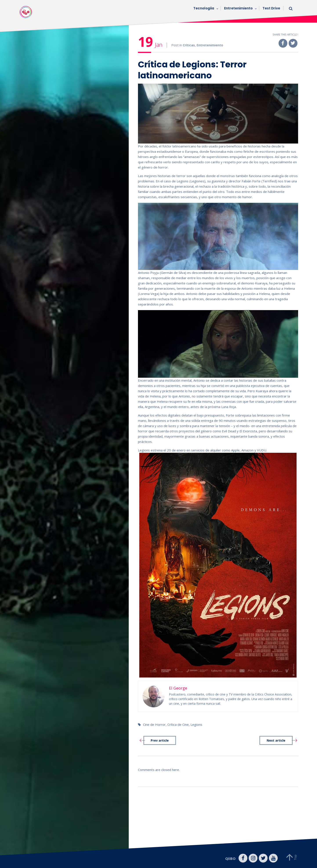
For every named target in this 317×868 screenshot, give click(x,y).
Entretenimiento (240, 9)
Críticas (189, 45)
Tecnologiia (205, 9)
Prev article (160, 740)
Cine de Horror (154, 724)
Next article (276, 740)
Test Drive (271, 8)
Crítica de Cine (178, 724)
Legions (196, 724)
